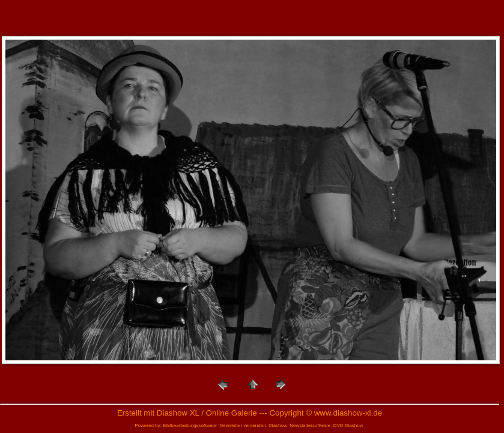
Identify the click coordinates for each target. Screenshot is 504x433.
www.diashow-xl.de (348, 413)
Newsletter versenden (242, 425)
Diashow (278, 425)
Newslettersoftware (310, 425)
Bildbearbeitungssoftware (190, 425)
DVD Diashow (348, 425)
